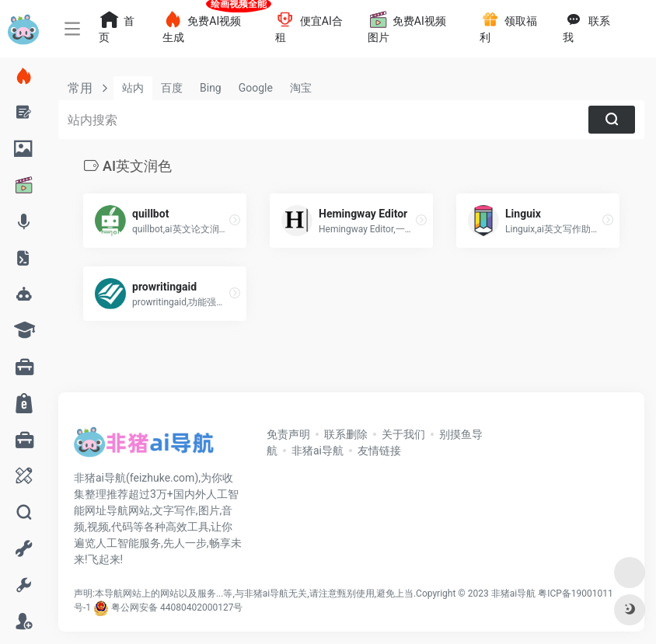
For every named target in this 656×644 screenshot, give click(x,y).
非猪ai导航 (318, 451)
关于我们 (403, 434)
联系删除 (346, 434)
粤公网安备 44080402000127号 (177, 607)
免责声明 (288, 434)
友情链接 (379, 451)
